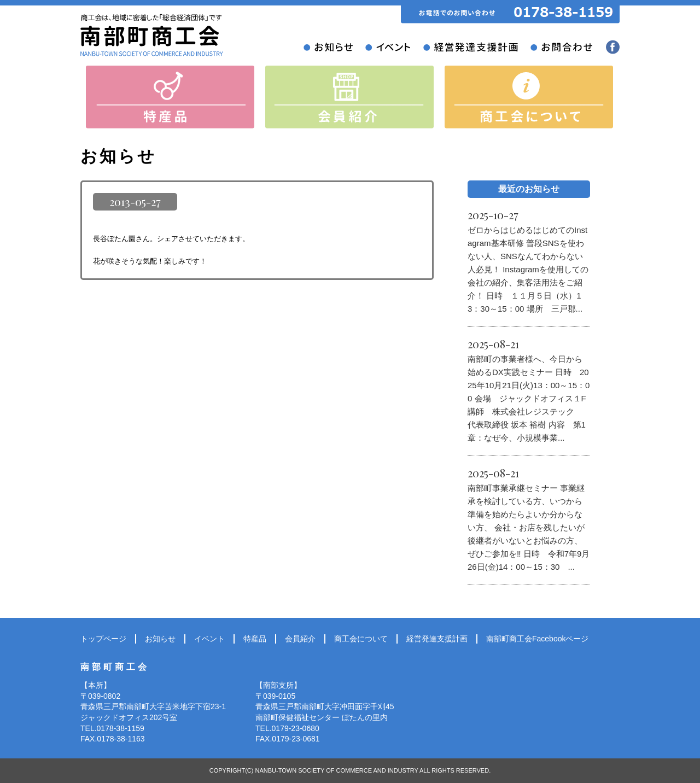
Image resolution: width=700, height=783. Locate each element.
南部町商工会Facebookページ (537, 639)
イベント (209, 639)
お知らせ (160, 639)
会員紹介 (300, 639)
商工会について (361, 639)
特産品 (255, 639)
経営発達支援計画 (437, 639)
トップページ (103, 639)
